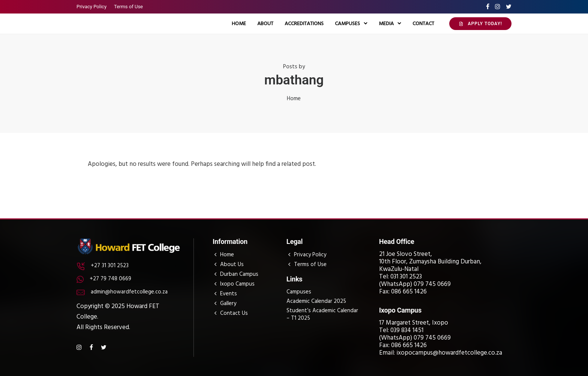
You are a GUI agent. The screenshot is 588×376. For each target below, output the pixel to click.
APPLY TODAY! (481, 24)
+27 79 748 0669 (110, 279)
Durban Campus (239, 274)
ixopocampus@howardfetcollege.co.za (449, 353)
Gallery (228, 304)
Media (386, 24)
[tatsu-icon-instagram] (498, 7)
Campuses (347, 24)
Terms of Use (128, 7)
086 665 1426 (409, 292)
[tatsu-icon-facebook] (488, 7)
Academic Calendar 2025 (316, 301)
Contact (423, 24)
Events (229, 294)
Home (239, 24)
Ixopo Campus (237, 284)
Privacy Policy (91, 7)
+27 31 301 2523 (110, 266)
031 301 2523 (406, 277)
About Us (232, 265)
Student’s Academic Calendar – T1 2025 (322, 314)
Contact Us (234, 313)
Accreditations (304, 24)
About (265, 24)
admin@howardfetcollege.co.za (129, 292)
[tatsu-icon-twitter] (509, 7)
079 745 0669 (432, 284)
